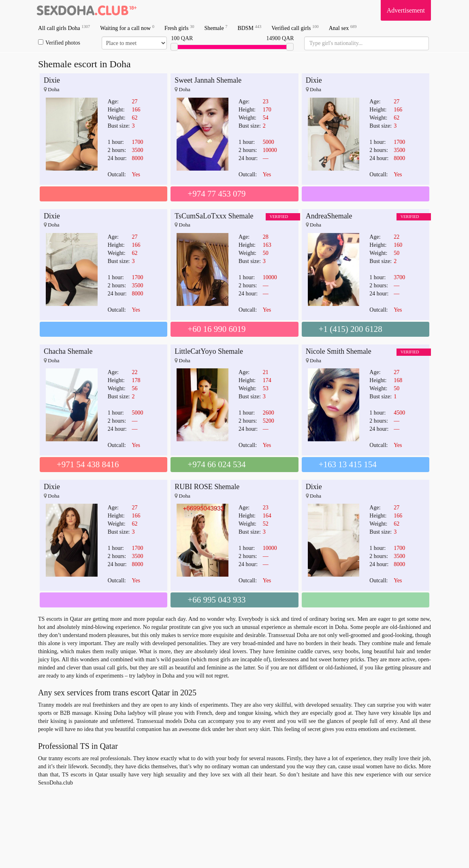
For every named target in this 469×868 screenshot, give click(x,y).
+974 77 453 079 (216, 194)
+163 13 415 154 (348, 464)
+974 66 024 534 (216, 464)
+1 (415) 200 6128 (351, 329)
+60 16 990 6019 (216, 329)
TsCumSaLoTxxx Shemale (214, 216)
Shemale (216, 28)
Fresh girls (179, 28)
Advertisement (406, 10)
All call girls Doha (64, 28)
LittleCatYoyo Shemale (209, 351)
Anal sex (343, 28)
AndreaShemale (329, 216)
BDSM (249, 28)
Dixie (52, 80)
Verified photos (59, 43)
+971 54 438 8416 (88, 464)
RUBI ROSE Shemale (207, 487)
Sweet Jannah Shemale (208, 80)
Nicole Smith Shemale (339, 351)
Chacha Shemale (68, 351)
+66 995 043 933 (216, 600)
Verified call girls (295, 28)
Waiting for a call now (127, 28)
